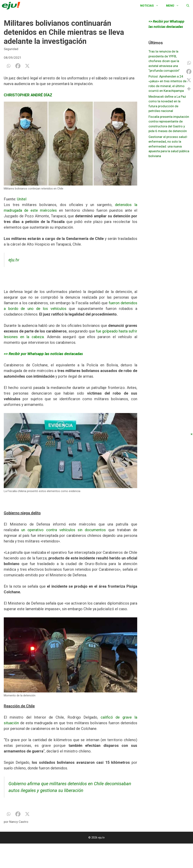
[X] (27, 66)
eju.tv (14, 260)
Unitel (21, 199)
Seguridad (11, 49)
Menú (174, 6)
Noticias (151, 6)
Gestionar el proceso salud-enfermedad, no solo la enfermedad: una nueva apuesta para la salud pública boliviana (169, 146)
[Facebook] (18, 66)
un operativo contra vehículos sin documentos (65, 530)
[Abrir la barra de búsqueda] (188, 6)
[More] (189, 89)
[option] (70, 146)
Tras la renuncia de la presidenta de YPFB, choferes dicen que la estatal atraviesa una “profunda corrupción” (164, 61)
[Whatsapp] (8, 66)
